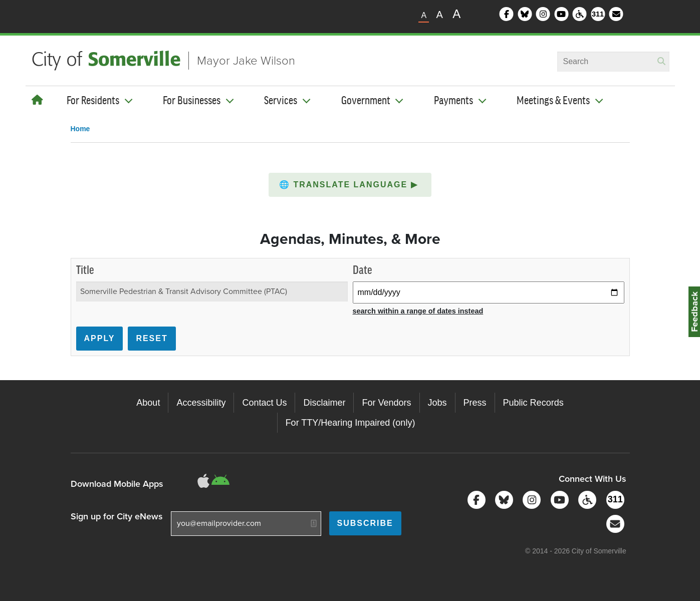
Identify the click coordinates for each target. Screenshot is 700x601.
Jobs (437, 403)
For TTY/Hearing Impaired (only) (351, 423)
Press (475, 403)
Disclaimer (324, 403)
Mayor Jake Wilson (246, 61)
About (148, 403)
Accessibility (201, 403)
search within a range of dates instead (418, 311)
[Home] (37, 100)
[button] (350, 185)
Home (80, 129)
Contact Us (264, 403)
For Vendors (386, 403)
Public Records (533, 403)
